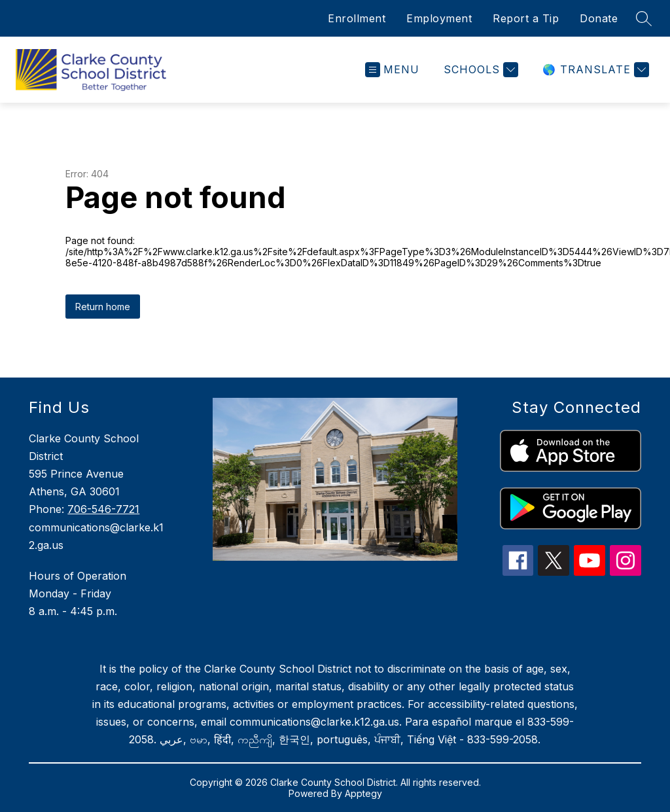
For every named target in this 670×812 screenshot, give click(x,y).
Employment (439, 18)
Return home (103, 307)
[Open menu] (392, 70)
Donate (599, 18)
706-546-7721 (103, 509)
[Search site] (644, 18)
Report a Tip (526, 18)
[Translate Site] (594, 70)
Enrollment (357, 18)
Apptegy (363, 793)
